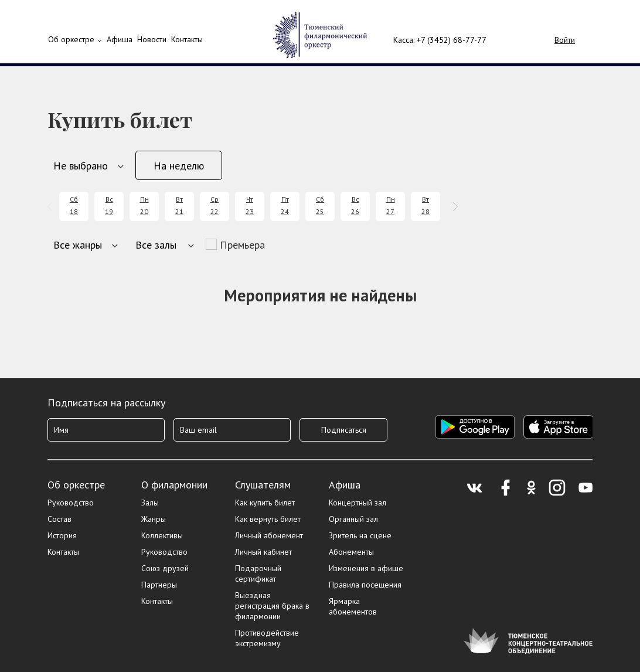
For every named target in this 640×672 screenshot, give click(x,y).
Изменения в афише (366, 568)
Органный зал (353, 519)
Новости (152, 39)
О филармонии (174, 485)
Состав (59, 519)
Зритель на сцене (360, 535)
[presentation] (52, 207)
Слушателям (263, 485)
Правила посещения (365, 585)
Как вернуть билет (268, 519)
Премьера (242, 245)
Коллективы (162, 535)
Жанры (154, 519)
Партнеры (159, 585)
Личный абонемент (269, 535)
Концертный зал (358, 503)
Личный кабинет (263, 552)
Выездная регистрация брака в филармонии (272, 606)
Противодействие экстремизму (267, 638)
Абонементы (351, 552)
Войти (565, 40)
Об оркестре (71, 39)
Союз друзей (165, 568)
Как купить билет (265, 503)
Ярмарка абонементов (353, 606)
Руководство (71, 503)
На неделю (179, 166)
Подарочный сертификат (258, 573)
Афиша (345, 485)
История (62, 535)
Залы (150, 503)
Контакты (187, 39)
